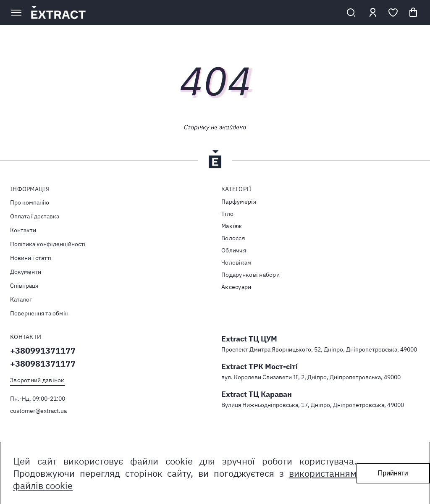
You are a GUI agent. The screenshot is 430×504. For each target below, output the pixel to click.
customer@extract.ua (38, 411)
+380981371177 (43, 364)
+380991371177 (43, 350)
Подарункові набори (250, 275)
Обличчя (234, 250)
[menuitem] (109, 202)
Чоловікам (237, 262)
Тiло (227, 214)
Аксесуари (236, 287)
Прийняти (393, 473)
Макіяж (232, 226)
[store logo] (184, 13)
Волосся (233, 238)
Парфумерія (239, 202)
